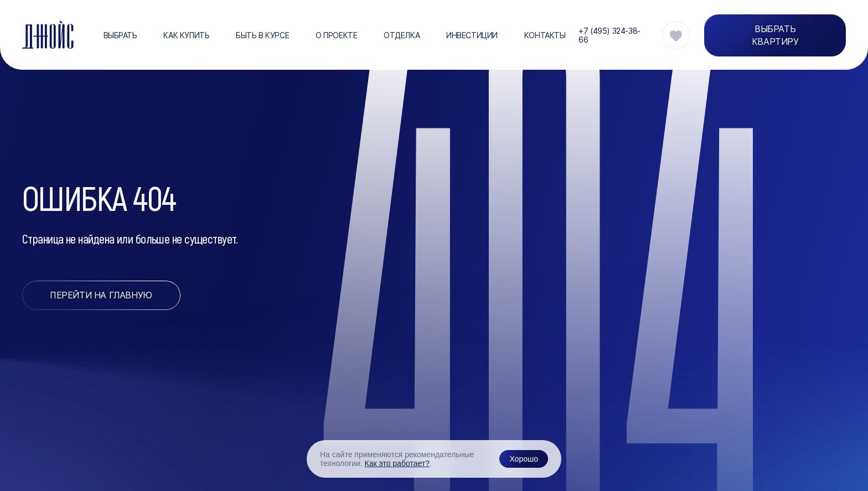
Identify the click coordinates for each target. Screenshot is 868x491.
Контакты (545, 35)
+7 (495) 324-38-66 (609, 35)
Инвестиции (472, 35)
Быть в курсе (262, 35)
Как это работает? (397, 463)
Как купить (186, 35)
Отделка (402, 35)
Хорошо (524, 459)
